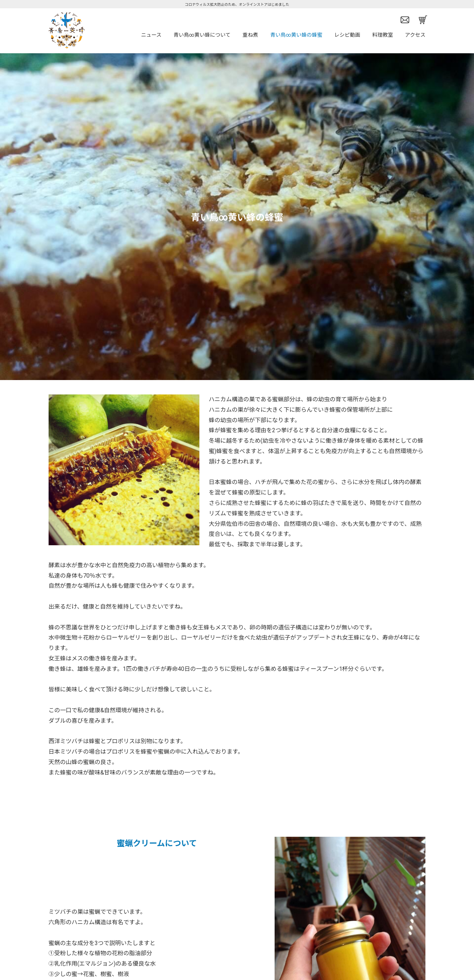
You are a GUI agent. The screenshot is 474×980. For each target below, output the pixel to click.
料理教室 (383, 35)
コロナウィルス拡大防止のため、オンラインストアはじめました (237, 4)
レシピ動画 (347, 35)
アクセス (415, 35)
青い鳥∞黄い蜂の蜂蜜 (296, 35)
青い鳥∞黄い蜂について (202, 35)
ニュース (151, 35)
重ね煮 (250, 35)
